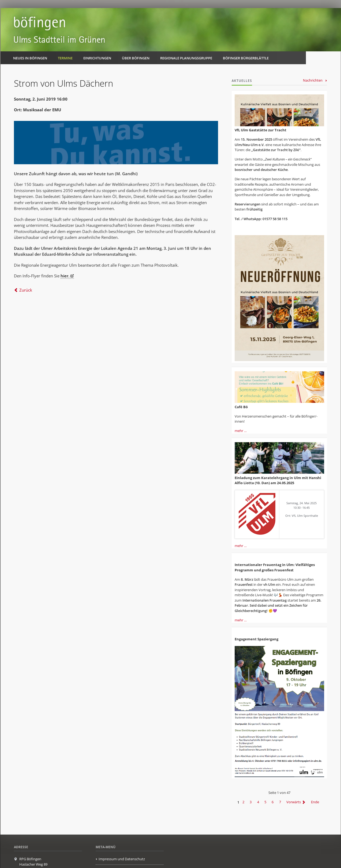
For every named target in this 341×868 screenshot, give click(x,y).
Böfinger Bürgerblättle (246, 58)
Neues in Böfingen (30, 58)
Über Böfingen (136, 58)
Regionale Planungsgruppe (186, 58)
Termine (65, 58)
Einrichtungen (97, 58)
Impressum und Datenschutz (122, 859)
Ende (315, 802)
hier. (65, 276)
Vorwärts (294, 802)
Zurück (26, 290)
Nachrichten (313, 80)
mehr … (241, 431)
